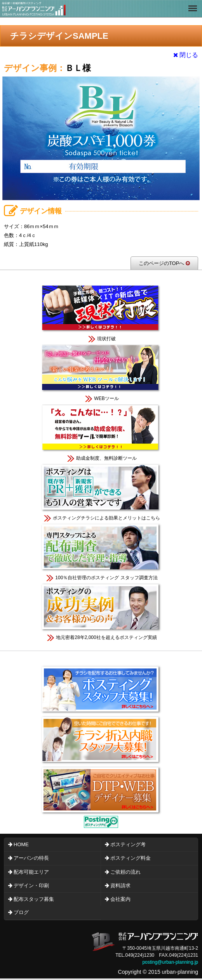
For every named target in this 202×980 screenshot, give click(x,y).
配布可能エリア (31, 872)
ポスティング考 (128, 844)
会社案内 (120, 899)
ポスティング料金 (131, 858)
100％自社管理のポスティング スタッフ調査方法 (101, 551)
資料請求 (120, 886)
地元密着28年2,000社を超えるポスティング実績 (101, 611)
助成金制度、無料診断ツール (101, 432)
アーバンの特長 (31, 858)
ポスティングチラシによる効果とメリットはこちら (101, 492)
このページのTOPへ (164, 263)
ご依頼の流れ (125, 872)
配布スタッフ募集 (34, 899)
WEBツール (101, 372)
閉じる (186, 55)
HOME (21, 844)
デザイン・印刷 (31, 886)
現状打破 (101, 313)
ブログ (21, 912)
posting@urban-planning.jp (170, 962)
